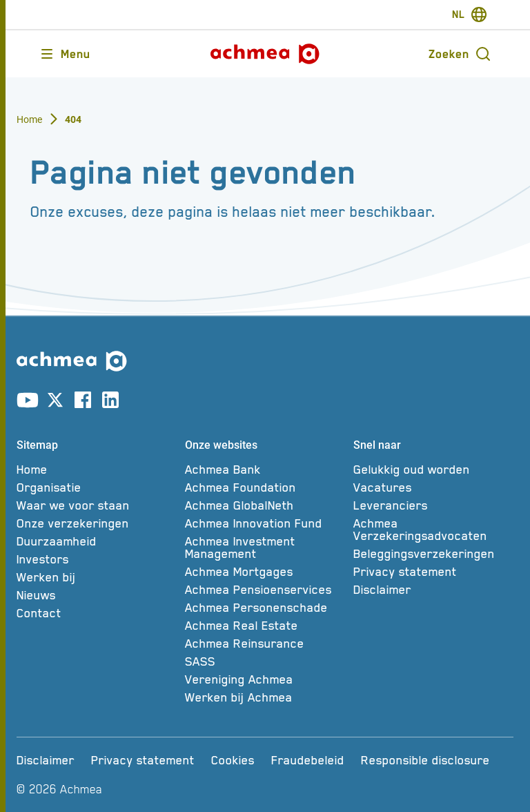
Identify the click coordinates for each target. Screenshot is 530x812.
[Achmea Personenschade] (265, 608)
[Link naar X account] (55, 403)
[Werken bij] (97, 577)
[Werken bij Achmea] (265, 697)
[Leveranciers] (433, 505)
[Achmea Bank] (265, 470)
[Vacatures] (433, 487)
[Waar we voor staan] (97, 505)
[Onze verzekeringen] (97, 523)
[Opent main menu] (65, 54)
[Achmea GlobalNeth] (265, 505)
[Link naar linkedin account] (110, 403)
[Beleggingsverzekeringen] (433, 554)
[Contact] (97, 613)
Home (30, 119)
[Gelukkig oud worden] (433, 470)
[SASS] (265, 661)
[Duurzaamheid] (97, 541)
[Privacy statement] (433, 572)
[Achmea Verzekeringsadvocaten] (433, 530)
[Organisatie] (97, 487)
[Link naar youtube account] (28, 403)
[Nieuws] (97, 595)
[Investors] (97, 559)
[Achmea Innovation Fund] (265, 523)
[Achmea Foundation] (265, 487)
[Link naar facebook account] (83, 403)
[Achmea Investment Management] (265, 548)
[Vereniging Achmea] (265, 679)
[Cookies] (233, 760)
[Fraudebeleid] (308, 760)
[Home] (97, 470)
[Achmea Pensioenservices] (265, 590)
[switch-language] (470, 14)
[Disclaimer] (433, 590)
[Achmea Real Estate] (265, 626)
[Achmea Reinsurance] (265, 644)
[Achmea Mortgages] (265, 572)
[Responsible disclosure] (425, 760)
